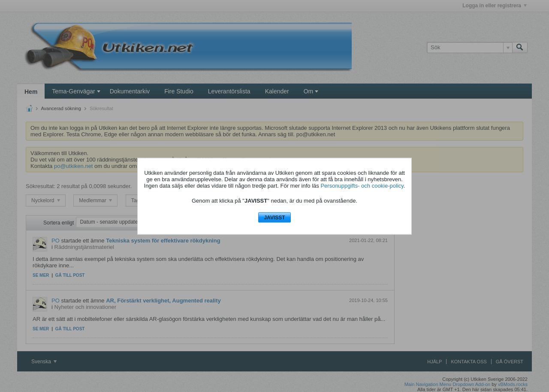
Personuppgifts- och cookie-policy (362, 186)
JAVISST (274, 218)
